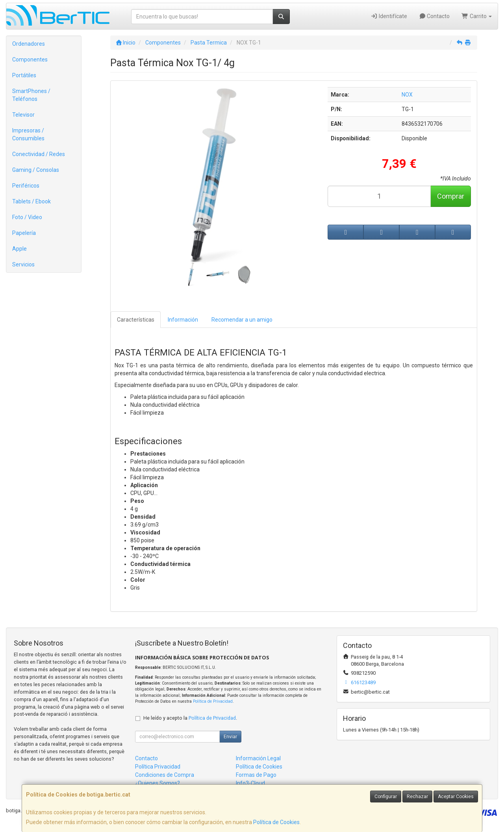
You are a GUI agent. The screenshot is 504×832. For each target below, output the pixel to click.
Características (136, 320)
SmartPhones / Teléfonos (31, 95)
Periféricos (26, 186)
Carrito (477, 16)
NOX (407, 95)
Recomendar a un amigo (242, 320)
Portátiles (24, 75)
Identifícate (389, 16)
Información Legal (258, 758)
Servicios (23, 264)
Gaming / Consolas (36, 170)
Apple (19, 249)
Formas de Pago (256, 775)
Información (183, 320)
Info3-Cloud (250, 783)
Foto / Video (27, 217)
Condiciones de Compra (165, 775)
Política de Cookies (276, 822)
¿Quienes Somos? (157, 783)
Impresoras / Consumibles (28, 134)
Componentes (30, 60)
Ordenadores (29, 44)
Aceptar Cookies (456, 797)
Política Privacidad (158, 767)
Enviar (230, 737)
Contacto (435, 16)
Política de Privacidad (213, 701)
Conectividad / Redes (39, 154)
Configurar (386, 797)
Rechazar (417, 797)
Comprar (451, 196)
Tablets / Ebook (31, 201)
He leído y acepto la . (190, 718)
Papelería (24, 233)
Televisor (23, 115)
